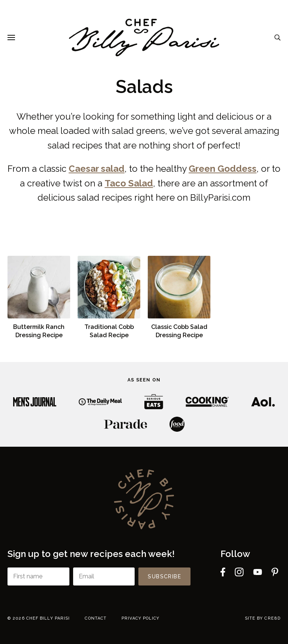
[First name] (38, 576)
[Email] (104, 576)
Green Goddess (223, 169)
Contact (96, 618)
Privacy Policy (140, 618)
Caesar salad (97, 169)
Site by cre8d (263, 618)
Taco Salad (129, 183)
